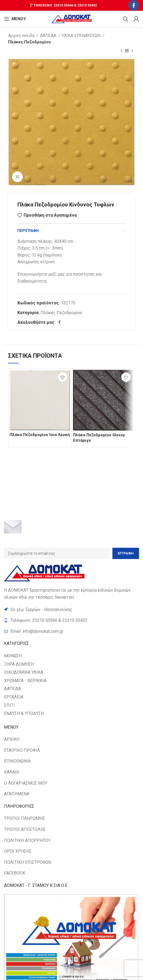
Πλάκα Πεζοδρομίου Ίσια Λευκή (40, 435)
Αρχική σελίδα (22, 36)
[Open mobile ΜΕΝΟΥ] (15, 19)
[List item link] (71, 631)
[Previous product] (122, 51)
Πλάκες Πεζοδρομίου (30, 42)
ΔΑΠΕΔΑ (49, 36)
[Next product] (132, 51)
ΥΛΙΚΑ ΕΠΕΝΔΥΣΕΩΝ (82, 36)
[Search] (126, 19)
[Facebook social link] (134, 5)
